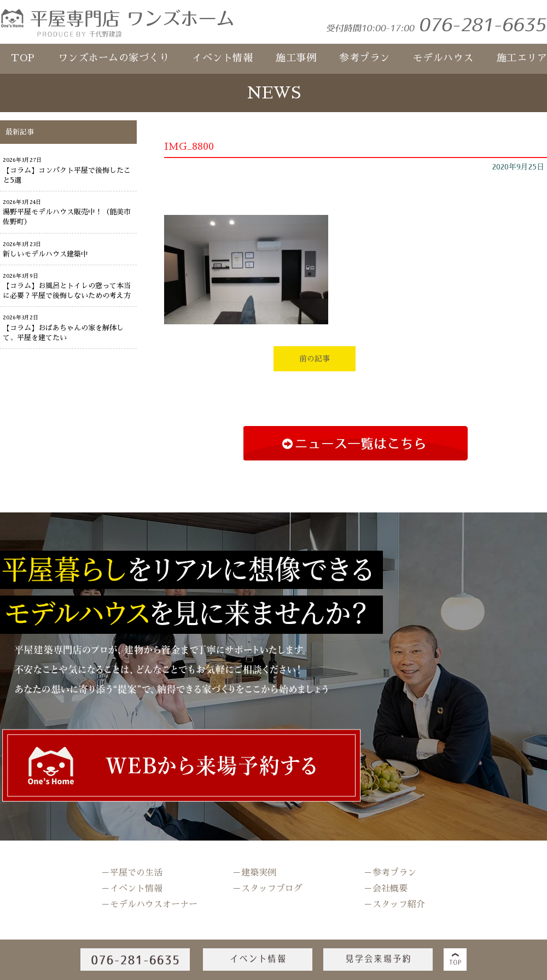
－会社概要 (386, 889)
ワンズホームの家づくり (114, 58)
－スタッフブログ (267, 889)
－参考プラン (390, 873)
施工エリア (522, 58)
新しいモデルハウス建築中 (45, 254)
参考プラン (365, 58)
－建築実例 (254, 873)
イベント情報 (222, 58)
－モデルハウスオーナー (149, 905)
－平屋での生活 (132, 873)
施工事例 (296, 58)
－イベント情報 (132, 889)
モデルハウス (443, 58)
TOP (23, 58)
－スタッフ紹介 (394, 905)
